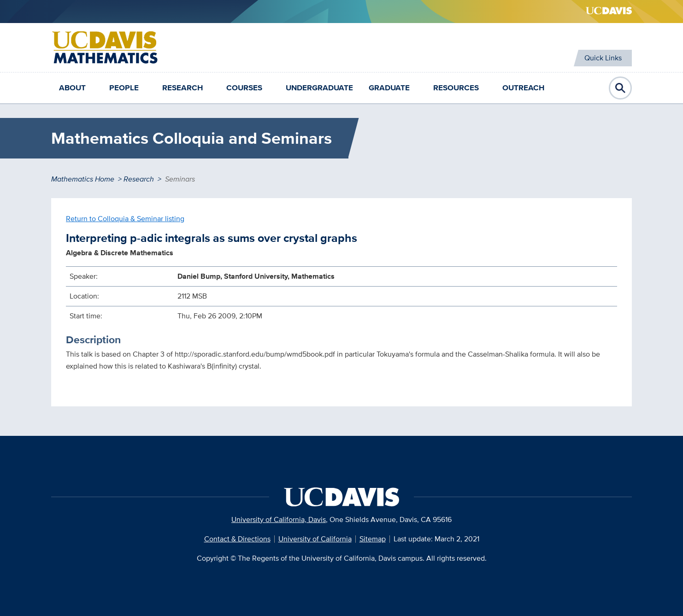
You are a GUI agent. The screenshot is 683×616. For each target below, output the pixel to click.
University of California (315, 539)
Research (183, 88)
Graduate (389, 88)
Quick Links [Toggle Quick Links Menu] (598, 58)
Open (620, 88)
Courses (244, 88)
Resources (456, 88)
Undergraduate (319, 88)
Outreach (523, 88)
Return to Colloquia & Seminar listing (125, 219)
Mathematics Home (83, 179)
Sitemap (373, 539)
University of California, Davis (279, 519)
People (124, 88)
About (72, 88)
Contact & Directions (237, 539)
